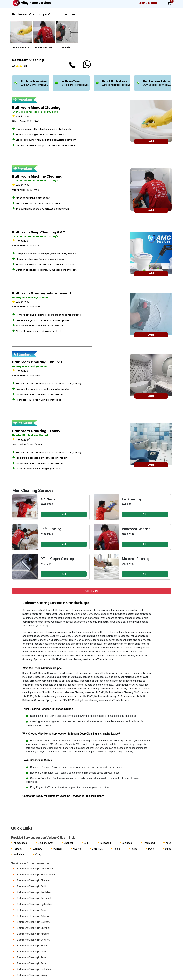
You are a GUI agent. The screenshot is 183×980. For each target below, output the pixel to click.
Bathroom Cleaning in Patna (32, 952)
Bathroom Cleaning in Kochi (32, 910)
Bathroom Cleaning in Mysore (33, 934)
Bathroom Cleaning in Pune (32, 957)
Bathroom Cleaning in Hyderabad (35, 904)
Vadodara (19, 854)
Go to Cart (92, 591)
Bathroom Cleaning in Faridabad (34, 892)
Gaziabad (127, 843)
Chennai (68, 843)
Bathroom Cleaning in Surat (32, 963)
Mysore (77, 849)
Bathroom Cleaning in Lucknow (34, 922)
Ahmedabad (20, 843)
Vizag (38, 854)
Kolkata (18, 849)
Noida (117, 849)
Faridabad (105, 843)
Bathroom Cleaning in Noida (32, 946)
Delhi (86, 843)
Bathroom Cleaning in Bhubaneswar (36, 875)
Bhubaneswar (45, 843)
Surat (168, 849)
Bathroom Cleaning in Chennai (33, 880)
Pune (151, 849)
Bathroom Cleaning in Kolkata (33, 916)
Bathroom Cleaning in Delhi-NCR (34, 940)
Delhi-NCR (97, 849)
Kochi (169, 843)
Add (64, 514)
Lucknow (37, 849)
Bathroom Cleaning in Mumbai (33, 928)
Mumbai (57, 849)
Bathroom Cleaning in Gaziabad (34, 898)
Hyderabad (149, 843)
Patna (134, 849)
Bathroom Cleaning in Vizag (32, 975)
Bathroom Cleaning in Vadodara (34, 969)
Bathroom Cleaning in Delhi (32, 886)
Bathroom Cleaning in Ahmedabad (36, 869)
